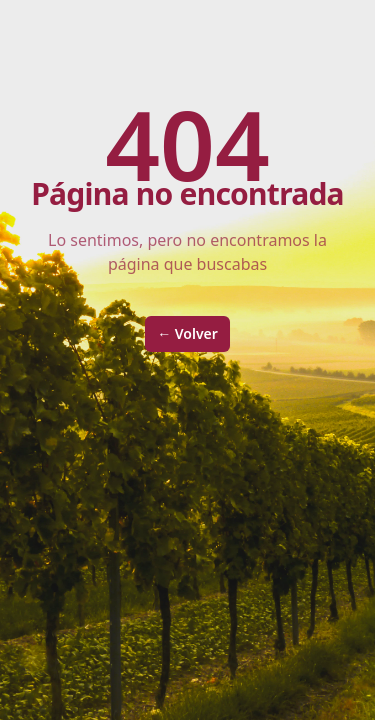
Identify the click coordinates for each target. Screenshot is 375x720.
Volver (187, 333)
